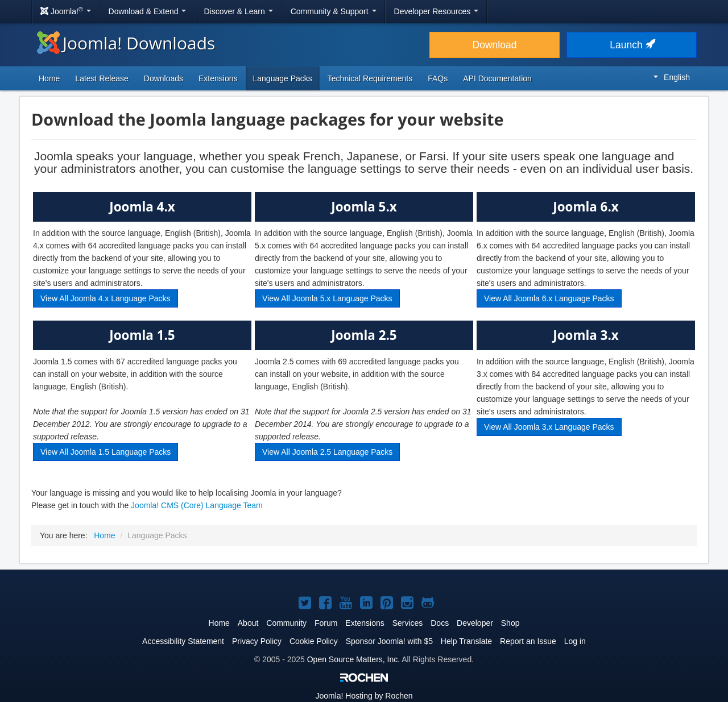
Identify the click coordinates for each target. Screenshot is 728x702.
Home (49, 78)
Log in (575, 641)
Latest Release (102, 78)
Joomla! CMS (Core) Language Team (197, 505)
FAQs (438, 78)
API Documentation (497, 78)
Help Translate (466, 641)
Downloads (164, 78)
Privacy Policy (257, 641)
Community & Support (334, 11)
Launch (631, 45)
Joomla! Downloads (126, 43)
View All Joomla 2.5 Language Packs (327, 452)
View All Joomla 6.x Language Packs (549, 298)
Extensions (218, 78)
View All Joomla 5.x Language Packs (327, 298)
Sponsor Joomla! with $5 (389, 641)
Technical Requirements (370, 78)
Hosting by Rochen (364, 696)
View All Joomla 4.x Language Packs (106, 298)
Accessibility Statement (183, 641)
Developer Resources (437, 11)
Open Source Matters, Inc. (353, 659)
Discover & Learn (238, 11)
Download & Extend (148, 11)
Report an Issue (528, 641)
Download (495, 45)
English (672, 77)
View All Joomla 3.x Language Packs (549, 427)
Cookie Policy (314, 641)
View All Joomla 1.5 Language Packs (106, 452)
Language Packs (283, 78)
